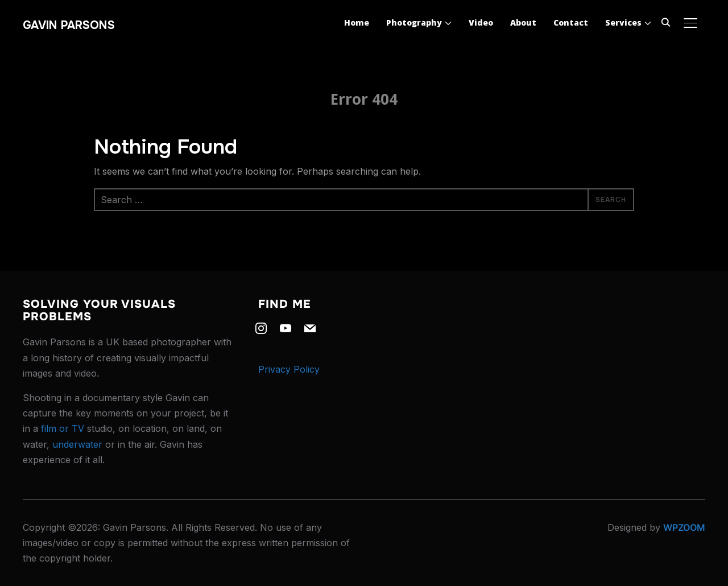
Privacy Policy (289, 369)
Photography (414, 22)
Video (481, 22)
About (523, 22)
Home (357, 22)
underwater (77, 444)
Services (623, 22)
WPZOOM (684, 527)
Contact (571, 22)
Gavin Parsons (69, 25)
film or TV (63, 428)
